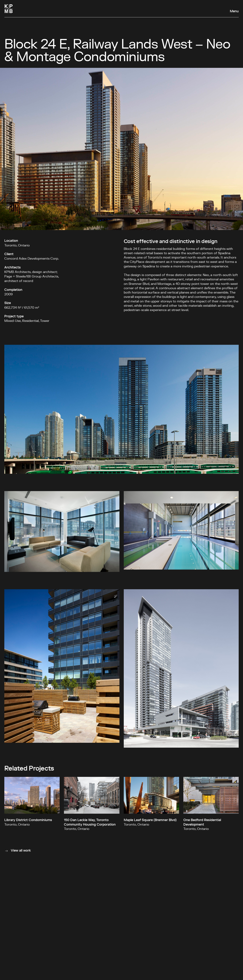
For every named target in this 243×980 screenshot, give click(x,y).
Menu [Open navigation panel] (234, 11)
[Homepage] (9, 9)
